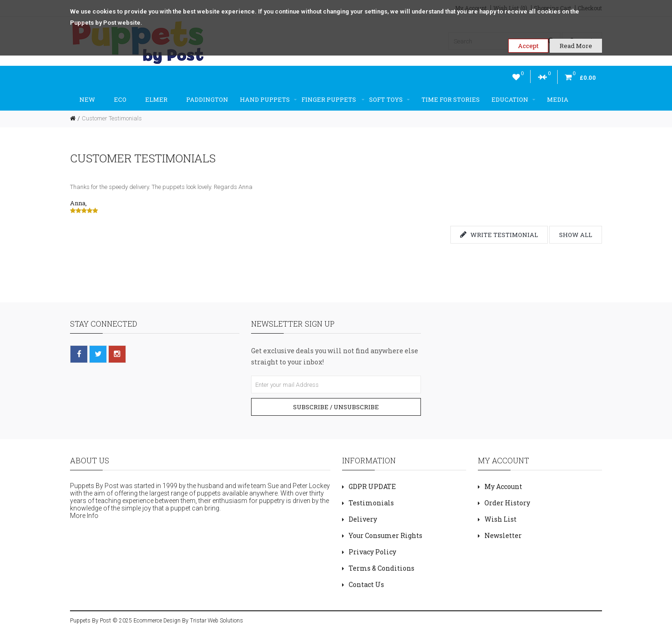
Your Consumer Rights (385, 535)
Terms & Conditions (381, 568)
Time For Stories (451, 99)
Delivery (363, 519)
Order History (507, 503)
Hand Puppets (268, 99)
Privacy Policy (372, 552)
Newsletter (503, 535)
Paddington (207, 99)
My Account (503, 486)
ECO (120, 99)
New (87, 99)
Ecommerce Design (157, 621)
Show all (576, 235)
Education (513, 99)
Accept (528, 46)
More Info (84, 516)
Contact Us (366, 584)
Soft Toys (389, 99)
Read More (576, 46)
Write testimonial (499, 235)
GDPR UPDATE (372, 486)
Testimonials (371, 503)
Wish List (500, 519)
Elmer (156, 99)
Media (558, 99)
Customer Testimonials (112, 118)
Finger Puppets (333, 99)
